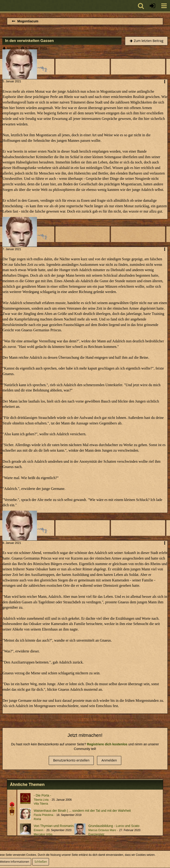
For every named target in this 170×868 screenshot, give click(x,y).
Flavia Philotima (44, 815)
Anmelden (109, 760)
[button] (164, 6)
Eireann (38, 830)
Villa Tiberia (41, 804)
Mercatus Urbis (43, 834)
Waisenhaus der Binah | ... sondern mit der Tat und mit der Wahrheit (82, 811)
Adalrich (13, 48)
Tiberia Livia (41, 800)
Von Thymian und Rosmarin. (54, 826)
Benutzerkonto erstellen (71, 760)
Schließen (41, 862)
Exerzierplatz (96, 834)
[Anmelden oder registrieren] (152, 6)
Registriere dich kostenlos (107, 744)
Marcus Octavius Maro (102, 830)
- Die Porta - (42, 795)
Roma (37, 819)
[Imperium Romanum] (2, 6)
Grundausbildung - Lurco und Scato (114, 826)
